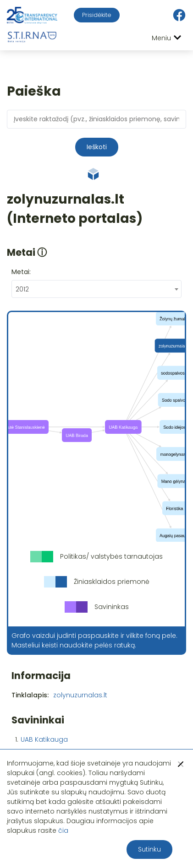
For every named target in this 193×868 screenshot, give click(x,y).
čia (63, 830)
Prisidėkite (97, 15)
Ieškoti (97, 147)
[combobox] (96, 289)
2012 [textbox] (22, 289)
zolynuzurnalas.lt (80, 695)
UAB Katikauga (44, 739)
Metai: (21, 272)
